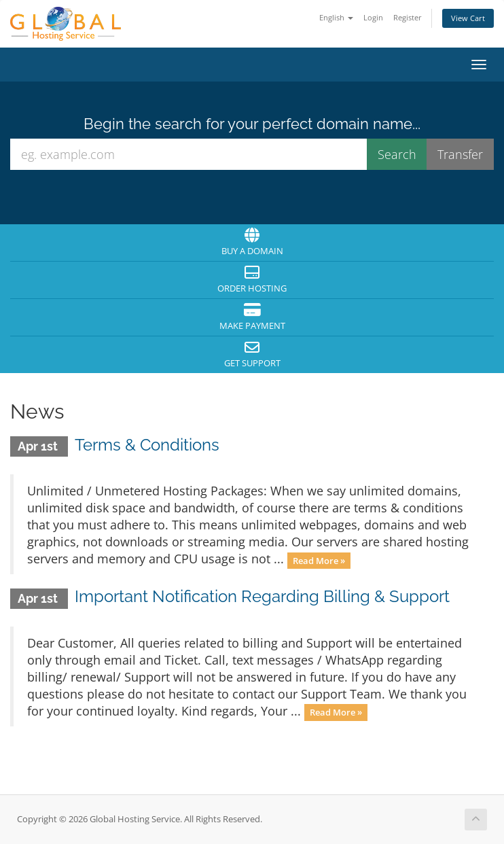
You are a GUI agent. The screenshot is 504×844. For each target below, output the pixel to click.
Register (408, 17)
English (336, 17)
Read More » (319, 560)
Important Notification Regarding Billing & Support (262, 596)
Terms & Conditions (147, 445)
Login (373, 17)
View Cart (468, 18)
